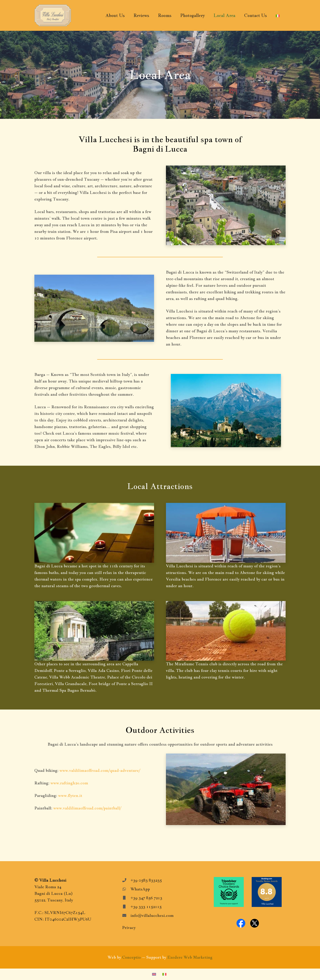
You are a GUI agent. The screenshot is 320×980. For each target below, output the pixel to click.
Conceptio (131, 957)
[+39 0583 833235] (126, 880)
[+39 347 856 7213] (126, 898)
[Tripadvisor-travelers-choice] (229, 892)
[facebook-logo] (241, 923)
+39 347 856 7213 (146, 898)
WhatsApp (140, 889)
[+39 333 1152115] (126, 907)
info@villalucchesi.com (152, 915)
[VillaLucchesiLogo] (53, 15)
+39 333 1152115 (146, 907)
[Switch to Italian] (165, 974)
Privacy (129, 928)
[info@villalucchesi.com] (126, 916)
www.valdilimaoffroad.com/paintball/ (87, 808)
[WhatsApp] (126, 889)
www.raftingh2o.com (69, 783)
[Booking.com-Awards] (267, 892)
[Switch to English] (155, 974)
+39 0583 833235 (146, 880)
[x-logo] (255, 923)
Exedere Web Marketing (190, 957)
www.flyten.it (70, 795)
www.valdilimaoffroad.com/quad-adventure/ (100, 770)
